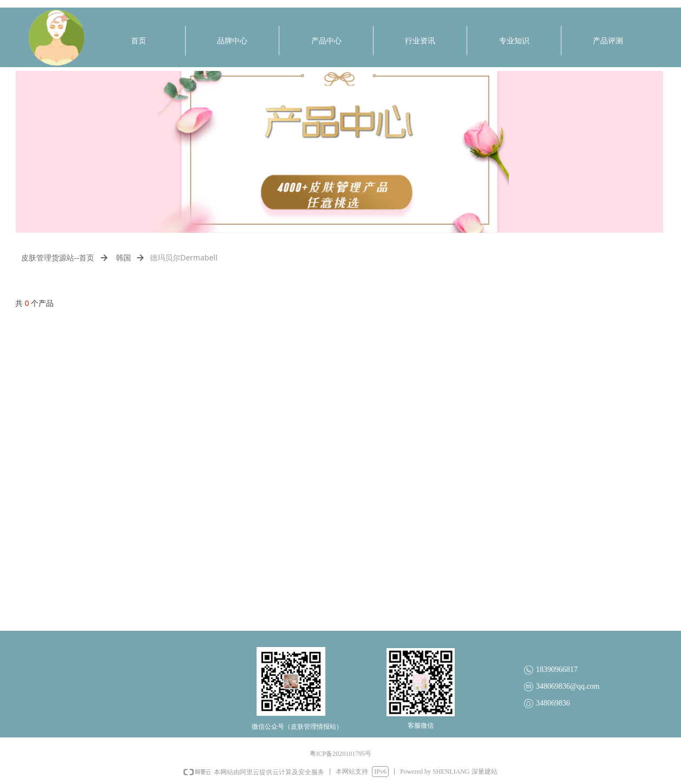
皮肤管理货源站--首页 (58, 258)
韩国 (123, 258)
